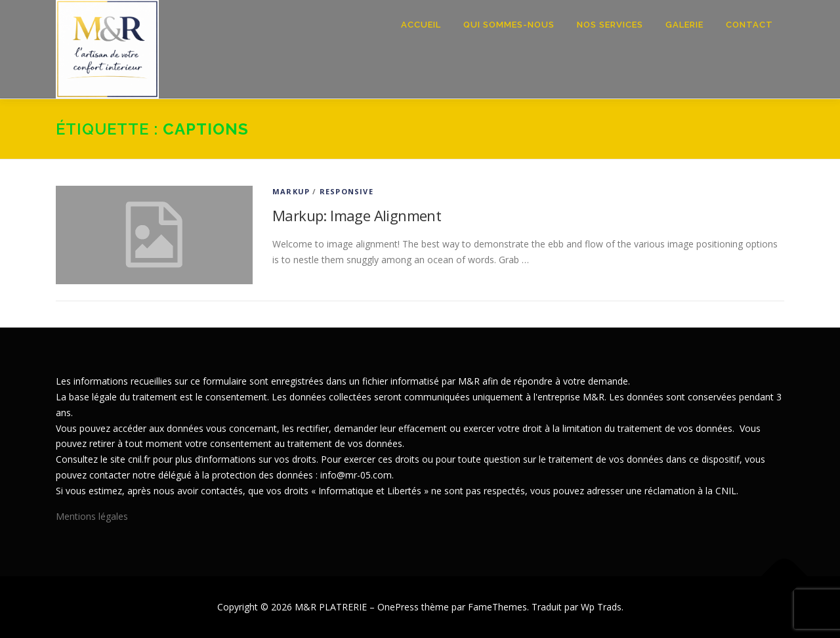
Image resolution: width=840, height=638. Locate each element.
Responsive (346, 191)
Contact (749, 25)
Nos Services (610, 25)
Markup (291, 191)
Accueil (421, 25)
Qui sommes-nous (509, 25)
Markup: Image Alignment (357, 215)
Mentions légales (92, 516)
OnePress (398, 607)
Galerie (684, 25)
